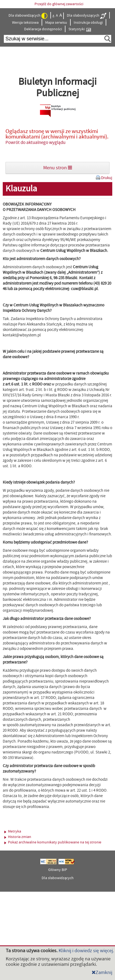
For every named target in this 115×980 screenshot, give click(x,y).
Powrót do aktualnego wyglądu (35, 143)
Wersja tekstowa (25, 23)
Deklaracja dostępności (43, 29)
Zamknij (102, 973)
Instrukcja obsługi (88, 23)
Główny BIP (58, 870)
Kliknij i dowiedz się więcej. (86, 951)
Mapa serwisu (56, 23)
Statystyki (80, 29)
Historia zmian (18, 837)
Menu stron (58, 168)
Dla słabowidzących (28, 16)
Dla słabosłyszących (87, 16)
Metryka (13, 831)
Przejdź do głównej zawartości (59, 4)
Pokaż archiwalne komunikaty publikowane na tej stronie (53, 842)
